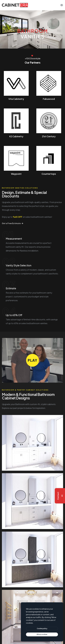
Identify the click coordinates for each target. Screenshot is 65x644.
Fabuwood (49, 99)
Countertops (49, 174)
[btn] (42, 629)
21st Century (49, 136)
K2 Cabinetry (16, 136)
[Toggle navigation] (62, 5)
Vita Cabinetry (16, 99)
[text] (42, 634)
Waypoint (16, 174)
